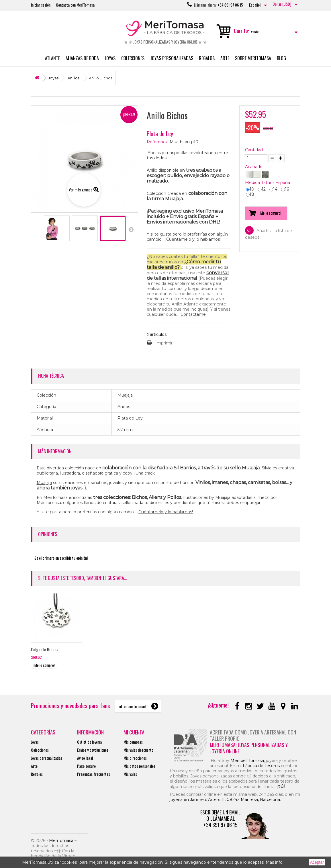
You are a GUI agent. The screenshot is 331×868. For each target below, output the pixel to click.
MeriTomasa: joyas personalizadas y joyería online (249, 748)
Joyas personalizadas (172, 58)
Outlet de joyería (89, 742)
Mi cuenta (134, 732)
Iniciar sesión (41, 5)
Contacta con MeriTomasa (75, 5)
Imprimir (164, 343)
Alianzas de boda (82, 58)
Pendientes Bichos (46, 649)
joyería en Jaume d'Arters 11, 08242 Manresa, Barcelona (225, 800)
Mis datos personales (139, 766)
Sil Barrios (185, 468)
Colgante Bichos (101, 649)
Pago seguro (86, 766)
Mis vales (130, 774)
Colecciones (133, 58)
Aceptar (317, 862)
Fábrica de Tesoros (261, 766)
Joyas (110, 58)
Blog (281, 58)
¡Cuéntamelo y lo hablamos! (193, 239)
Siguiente (131, 229)
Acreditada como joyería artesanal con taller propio (253, 735)
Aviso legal (85, 758)
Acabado (254, 167)
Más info (274, 862)
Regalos (207, 58)
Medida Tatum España (268, 183)
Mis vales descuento (138, 750)
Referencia (158, 142)
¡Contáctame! (193, 314)
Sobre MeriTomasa (253, 58)
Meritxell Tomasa (247, 761)
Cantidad (254, 150)
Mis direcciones (135, 758)
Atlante (52, 58)
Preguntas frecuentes (94, 774)
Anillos (74, 78)
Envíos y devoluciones (93, 750)
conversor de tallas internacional (188, 275)
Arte (225, 58)
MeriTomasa (61, 840)
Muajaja (44, 483)
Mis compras (133, 742)
